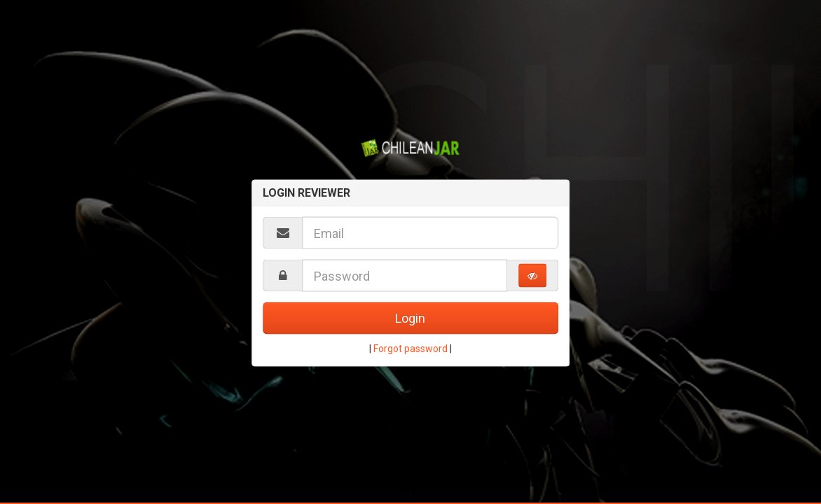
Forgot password (410, 349)
